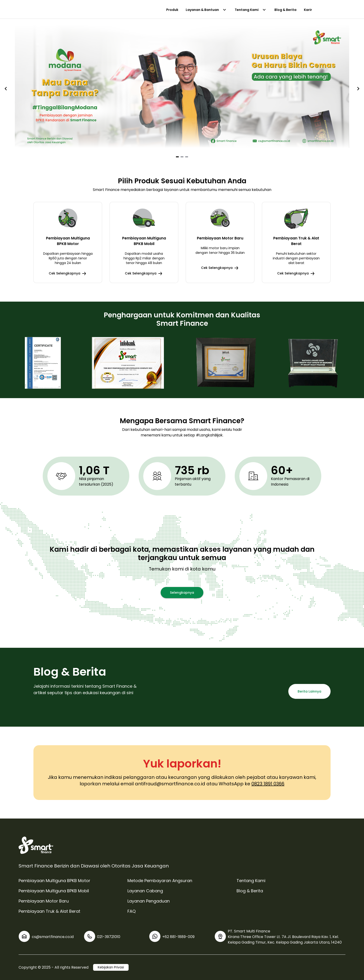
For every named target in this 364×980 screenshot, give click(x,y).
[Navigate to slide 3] (187, 157)
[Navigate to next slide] (358, 89)
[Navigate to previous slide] (6, 89)
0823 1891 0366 (268, 784)
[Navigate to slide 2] (182, 157)
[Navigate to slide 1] (177, 157)
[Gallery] (182, 89)
